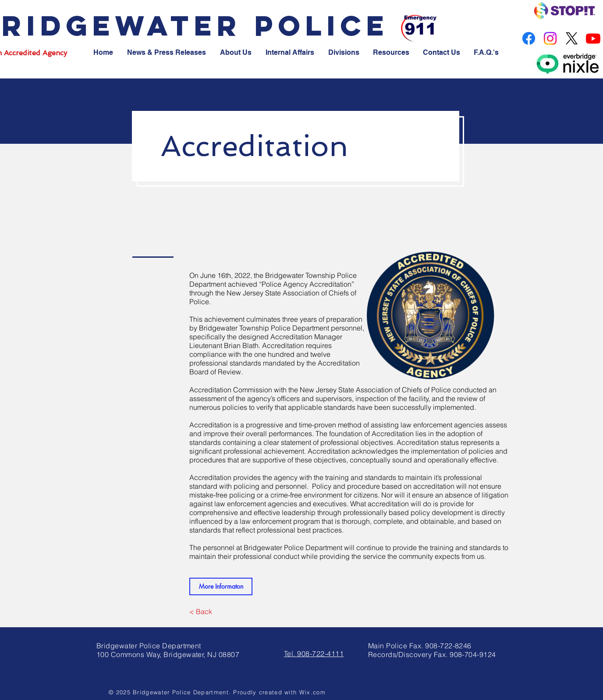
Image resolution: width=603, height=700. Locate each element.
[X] (572, 38)
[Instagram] (550, 38)
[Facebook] (529, 38)
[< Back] (200, 611)
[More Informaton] (221, 586)
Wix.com (312, 692)
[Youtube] (593, 38)
